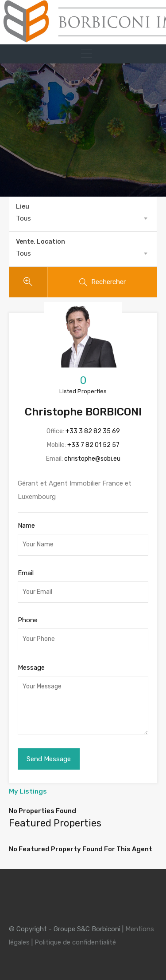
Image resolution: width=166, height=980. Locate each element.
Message (31, 668)
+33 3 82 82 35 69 (93, 431)
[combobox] (83, 218)
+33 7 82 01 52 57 (93, 445)
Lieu (23, 207)
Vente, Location (41, 242)
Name (26, 526)
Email (26, 573)
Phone (28, 620)
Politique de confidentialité (75, 942)
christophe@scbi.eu (92, 459)
